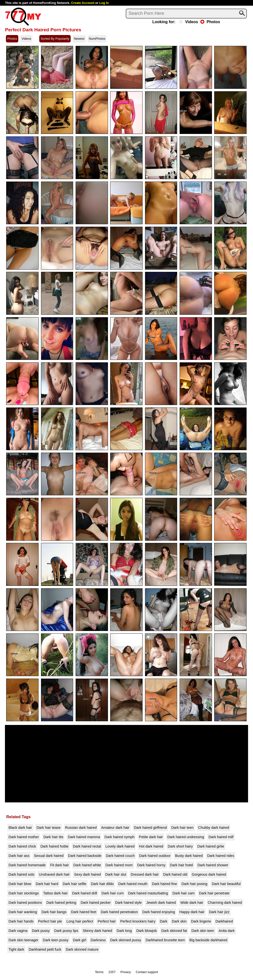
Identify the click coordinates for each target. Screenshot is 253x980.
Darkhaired (224, 921)
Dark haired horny (151, 865)
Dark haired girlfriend (150, 828)
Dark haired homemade (27, 865)
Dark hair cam (184, 893)
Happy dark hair (192, 912)
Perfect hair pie (50, 921)
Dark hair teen (182, 828)
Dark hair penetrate (214, 893)
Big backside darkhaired (208, 940)
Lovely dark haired (120, 846)
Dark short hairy (180, 846)
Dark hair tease (49, 828)
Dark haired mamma (84, 837)
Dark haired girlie (211, 846)
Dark (164, 921)
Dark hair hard (47, 884)
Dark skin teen (203, 931)
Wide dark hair (192, 903)
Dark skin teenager (23, 940)
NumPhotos (97, 39)
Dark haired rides (221, 856)
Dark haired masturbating (148, 893)
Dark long (124, 931)
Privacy (126, 972)
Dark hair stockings (23, 893)
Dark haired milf (221, 837)
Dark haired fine (165, 884)
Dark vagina (18, 931)
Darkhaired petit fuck (45, 949)
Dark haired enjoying (159, 912)
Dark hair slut (116, 874)
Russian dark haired (81, 828)
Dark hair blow (20, 884)
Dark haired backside (85, 856)
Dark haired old (175, 874)
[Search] (186, 14)
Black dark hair (20, 828)
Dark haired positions (25, 903)
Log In (104, 3)
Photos (210, 22)
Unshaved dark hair (54, 874)
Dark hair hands (21, 921)
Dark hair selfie (75, 884)
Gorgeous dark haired (209, 874)
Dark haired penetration (119, 912)
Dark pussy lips (66, 931)
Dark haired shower (213, 865)
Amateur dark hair (115, 828)
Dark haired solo (21, 874)
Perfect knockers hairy (138, 921)
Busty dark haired (189, 856)
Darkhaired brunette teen (165, 940)
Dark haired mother (24, 837)
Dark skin (179, 921)
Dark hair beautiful (226, 884)
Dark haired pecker (96, 903)
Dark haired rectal (87, 846)
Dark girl (80, 940)
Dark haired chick (22, 846)
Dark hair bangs (54, 912)
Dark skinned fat (174, 931)
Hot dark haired (151, 846)
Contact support (147, 972)
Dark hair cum (113, 893)
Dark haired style (128, 903)
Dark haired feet (84, 912)
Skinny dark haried (97, 931)
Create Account (83, 3)
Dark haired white (87, 865)
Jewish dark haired (161, 903)
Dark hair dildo (102, 884)
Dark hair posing (194, 884)
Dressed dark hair (145, 874)
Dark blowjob (147, 931)
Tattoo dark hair (55, 893)
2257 (112, 972)
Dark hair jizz (219, 912)
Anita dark (227, 931)
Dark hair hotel (182, 865)
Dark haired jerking (61, 903)
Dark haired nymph (120, 837)
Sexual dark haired (49, 856)
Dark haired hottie (55, 846)
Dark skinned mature (82, 949)
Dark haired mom (119, 865)
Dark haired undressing (186, 837)
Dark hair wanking (23, 912)
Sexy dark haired (87, 874)
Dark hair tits (53, 837)
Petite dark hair (151, 837)
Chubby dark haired (214, 828)
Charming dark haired (225, 903)
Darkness (98, 940)
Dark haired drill (85, 893)
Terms (99, 972)
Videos (188, 22)
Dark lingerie (201, 921)
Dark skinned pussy (126, 940)
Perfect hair (107, 921)
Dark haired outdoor (155, 856)
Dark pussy (41, 931)
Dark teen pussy (56, 940)
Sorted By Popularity (55, 39)
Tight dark (16, 949)
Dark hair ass (19, 856)
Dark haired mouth (133, 884)
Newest (79, 39)
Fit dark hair (60, 865)
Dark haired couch (120, 856)
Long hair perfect (80, 921)
